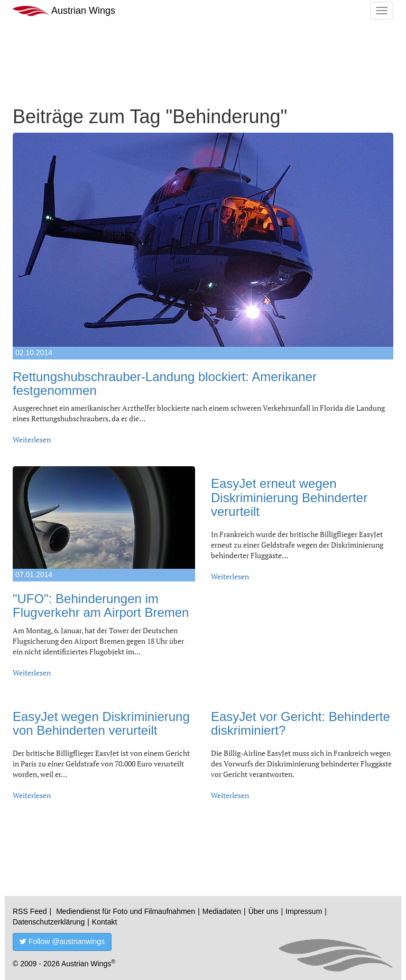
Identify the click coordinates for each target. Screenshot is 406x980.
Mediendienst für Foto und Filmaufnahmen (126, 911)
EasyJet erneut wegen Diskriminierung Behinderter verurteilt (289, 497)
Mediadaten (222, 911)
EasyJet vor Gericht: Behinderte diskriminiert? (301, 723)
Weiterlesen (32, 440)
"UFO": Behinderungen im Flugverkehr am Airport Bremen (101, 605)
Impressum (304, 911)
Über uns (264, 911)
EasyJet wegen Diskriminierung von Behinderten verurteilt (101, 723)
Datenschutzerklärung (49, 922)
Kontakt (104, 922)
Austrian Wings (64, 11)
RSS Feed (30, 911)
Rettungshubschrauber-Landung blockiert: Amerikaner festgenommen (165, 383)
